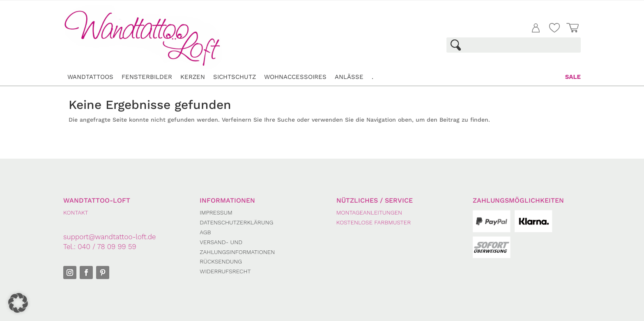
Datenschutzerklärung (236, 222)
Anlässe (349, 77)
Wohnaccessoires (295, 77)
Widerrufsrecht (225, 271)
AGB (205, 232)
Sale (573, 77)
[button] (18, 303)
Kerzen (193, 77)
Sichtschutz (235, 77)
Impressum (216, 212)
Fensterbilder (147, 77)
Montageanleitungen (369, 212)
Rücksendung (221, 261)
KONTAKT (76, 212)
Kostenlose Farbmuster (374, 222)
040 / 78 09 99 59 (107, 247)
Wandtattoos (90, 77)
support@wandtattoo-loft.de (110, 237)
